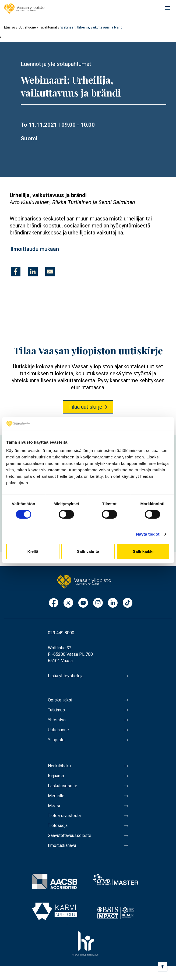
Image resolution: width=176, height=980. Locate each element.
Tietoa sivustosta (64, 816)
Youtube (83, 603)
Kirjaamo (56, 776)
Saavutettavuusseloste (70, 835)
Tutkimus (56, 710)
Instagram (98, 603)
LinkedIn (113, 603)
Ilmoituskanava (62, 845)
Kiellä (33, 551)
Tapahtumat (48, 27)
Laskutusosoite (63, 786)
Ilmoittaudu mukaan (35, 249)
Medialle (56, 796)
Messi (54, 806)
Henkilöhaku (59, 766)
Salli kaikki (143, 551)
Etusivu (10, 27)
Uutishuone (27, 27)
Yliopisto (56, 740)
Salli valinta (88, 551)
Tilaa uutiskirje (85, 407)
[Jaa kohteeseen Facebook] (16, 272)
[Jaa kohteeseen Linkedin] (33, 272)
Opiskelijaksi (60, 700)
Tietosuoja (58, 826)
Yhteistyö (57, 720)
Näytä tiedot (148, 534)
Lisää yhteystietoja (66, 676)
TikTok (128, 603)
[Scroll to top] (163, 967)
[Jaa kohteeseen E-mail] (50, 272)
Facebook (54, 603)
